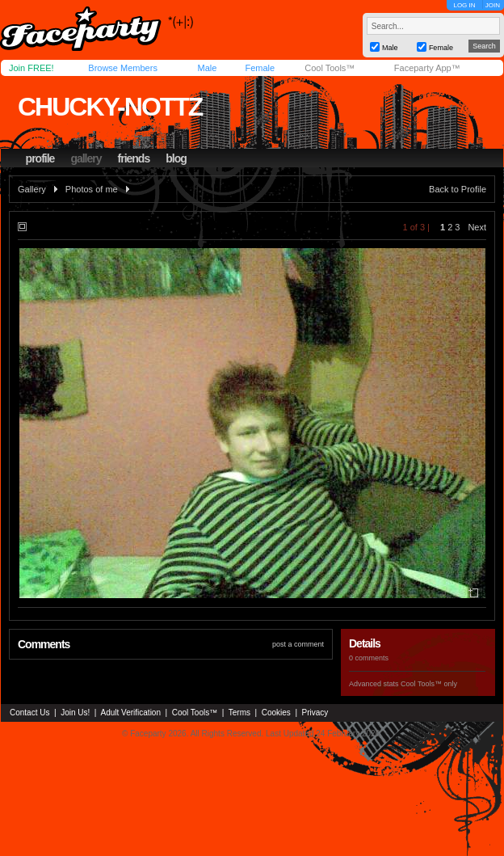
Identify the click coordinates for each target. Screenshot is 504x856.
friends (134, 158)
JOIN (493, 5)
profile (40, 158)
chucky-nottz (110, 107)
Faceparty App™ (427, 68)
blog (176, 158)
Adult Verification (130, 713)
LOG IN (464, 5)
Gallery (32, 189)
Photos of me (92, 189)
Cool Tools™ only (429, 684)
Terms (239, 713)
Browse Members (123, 68)
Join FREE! (31, 68)
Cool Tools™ (330, 68)
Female (260, 68)
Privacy (315, 713)
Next (477, 227)
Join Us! (75, 713)
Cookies (276, 713)
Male (207, 68)
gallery (86, 158)
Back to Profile (458, 189)
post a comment (298, 644)
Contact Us (29, 713)
